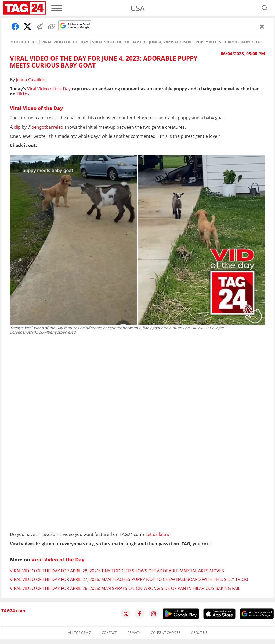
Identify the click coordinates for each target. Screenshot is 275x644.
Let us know (158, 534)
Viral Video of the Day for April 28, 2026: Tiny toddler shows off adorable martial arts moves (117, 571)
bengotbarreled (47, 127)
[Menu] (57, 8)
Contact (109, 633)
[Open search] (265, 8)
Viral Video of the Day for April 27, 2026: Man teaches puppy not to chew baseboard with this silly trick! (129, 579)
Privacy (134, 633)
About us (199, 633)
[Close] (262, 27)
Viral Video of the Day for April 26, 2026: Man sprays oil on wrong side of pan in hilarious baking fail (125, 588)
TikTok (23, 94)
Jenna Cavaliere (31, 80)
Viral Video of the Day (65, 42)
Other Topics (24, 42)
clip (17, 127)
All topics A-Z (79, 633)
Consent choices (166, 633)
